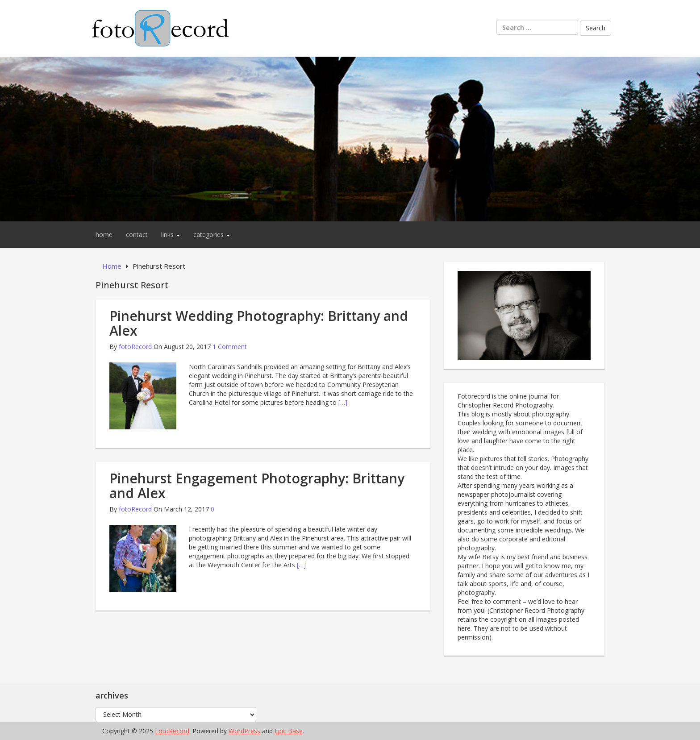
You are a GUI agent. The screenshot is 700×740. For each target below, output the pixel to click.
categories (212, 235)
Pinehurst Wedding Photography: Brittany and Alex (259, 323)
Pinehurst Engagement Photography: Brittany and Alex (257, 486)
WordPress (244, 731)
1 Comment (230, 347)
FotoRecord (172, 731)
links (171, 235)
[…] (343, 402)
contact (137, 235)
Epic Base (289, 731)
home (104, 235)
